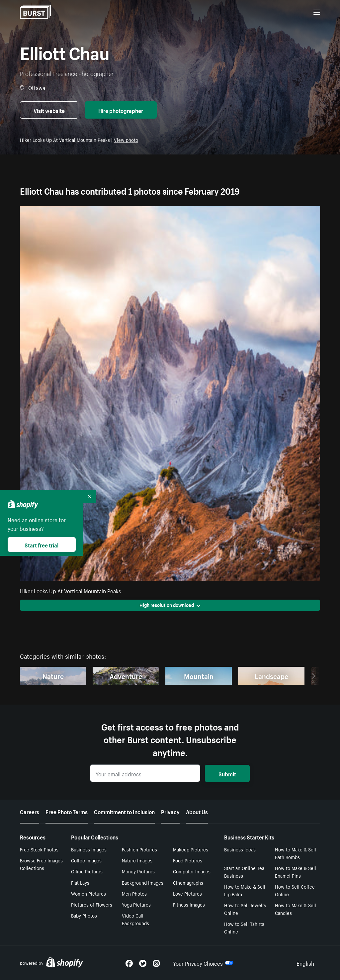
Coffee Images (86, 860)
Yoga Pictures (136, 904)
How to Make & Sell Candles (296, 909)
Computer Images (192, 871)
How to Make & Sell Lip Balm (245, 890)
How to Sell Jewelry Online (245, 909)
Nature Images (137, 860)
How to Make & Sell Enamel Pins (296, 872)
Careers (30, 811)
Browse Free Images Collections (41, 864)
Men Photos (134, 893)
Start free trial (42, 544)
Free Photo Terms (67, 811)
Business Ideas (240, 849)
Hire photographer (121, 110)
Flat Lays (80, 882)
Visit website (49, 110)
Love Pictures (187, 893)
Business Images (89, 849)
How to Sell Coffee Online (295, 890)
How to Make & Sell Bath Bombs (296, 853)
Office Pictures (87, 871)
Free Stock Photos (39, 849)
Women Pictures (88, 893)
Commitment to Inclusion (124, 811)
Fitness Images (189, 904)
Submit (227, 773)
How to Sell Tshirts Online (244, 927)
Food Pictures (188, 860)
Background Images (143, 882)
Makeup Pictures (191, 849)
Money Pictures (138, 871)
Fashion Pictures (139, 849)
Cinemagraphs (188, 882)
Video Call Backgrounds (135, 919)
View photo (126, 140)
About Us (197, 811)
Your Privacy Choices (203, 963)
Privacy (170, 811)
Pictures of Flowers (92, 904)
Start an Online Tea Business (244, 872)
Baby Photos (84, 915)
